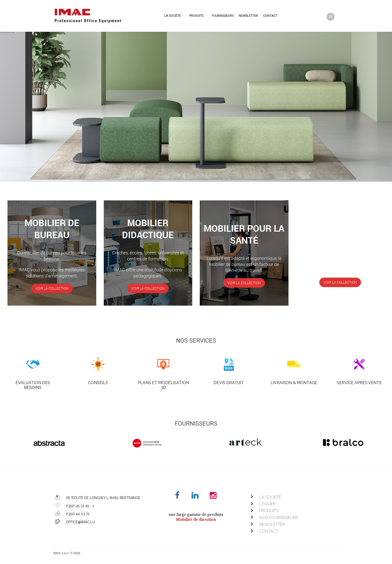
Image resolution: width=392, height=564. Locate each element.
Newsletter (248, 16)
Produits (196, 16)
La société (173, 16)
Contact (270, 16)
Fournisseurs (223, 16)
